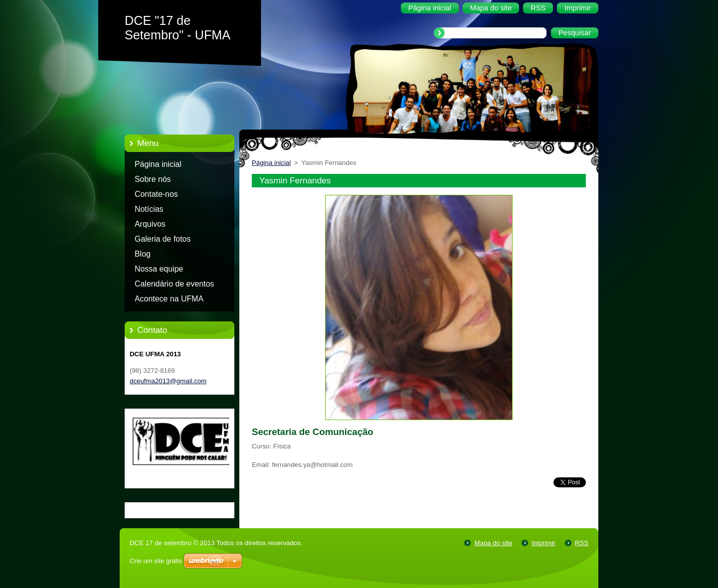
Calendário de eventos (174, 284)
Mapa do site (493, 543)
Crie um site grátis (156, 561)
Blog (143, 254)
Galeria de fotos (163, 239)
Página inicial (158, 164)
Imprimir (543, 543)
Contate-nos (156, 194)
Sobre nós (153, 179)
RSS (582, 543)
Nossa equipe (159, 269)
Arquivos (150, 224)
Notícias (149, 209)
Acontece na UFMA (169, 299)
